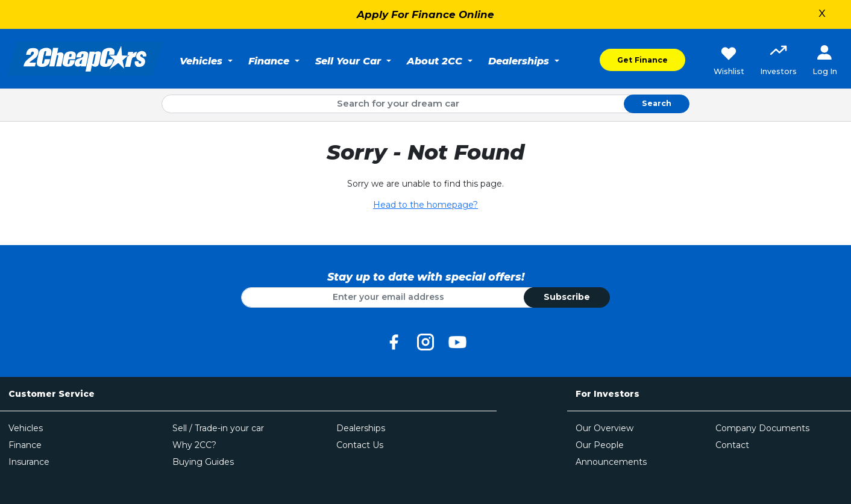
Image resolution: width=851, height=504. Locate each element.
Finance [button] (270, 61)
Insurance (29, 462)
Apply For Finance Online (425, 14)
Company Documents (762, 428)
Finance (25, 445)
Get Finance (642, 60)
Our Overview (604, 428)
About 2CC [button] (436, 61)
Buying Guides (203, 462)
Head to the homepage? (425, 205)
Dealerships (361, 428)
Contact (732, 445)
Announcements (611, 462)
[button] (778, 61)
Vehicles (26, 428)
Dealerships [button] (520, 61)
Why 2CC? (194, 445)
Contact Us (360, 445)
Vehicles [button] (203, 61)
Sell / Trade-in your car (218, 428)
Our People (600, 445)
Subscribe (567, 297)
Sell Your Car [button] (350, 61)
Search (657, 103)
